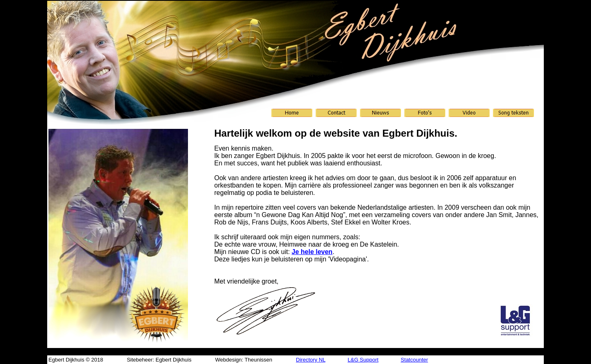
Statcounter (414, 360)
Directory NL (311, 360)
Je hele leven (312, 252)
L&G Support (363, 360)
